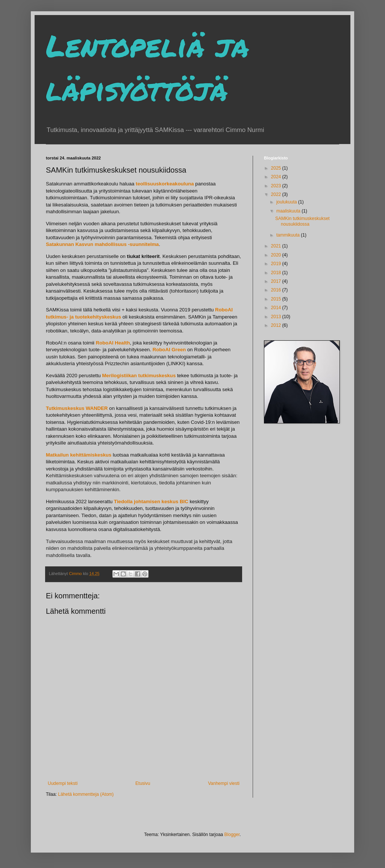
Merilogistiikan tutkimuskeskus (139, 376)
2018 (277, 273)
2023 (277, 186)
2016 (277, 290)
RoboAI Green (169, 350)
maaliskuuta (289, 211)
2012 (277, 325)
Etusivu (143, 783)
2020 (277, 255)
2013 (277, 317)
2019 (277, 264)
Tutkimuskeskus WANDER (77, 408)
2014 (277, 308)
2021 (277, 246)
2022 (277, 194)
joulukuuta (287, 202)
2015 (277, 299)
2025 (277, 168)
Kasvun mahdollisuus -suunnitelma (117, 244)
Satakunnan (61, 244)
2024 (277, 177)
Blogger (232, 835)
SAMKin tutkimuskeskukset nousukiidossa (302, 221)
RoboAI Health (113, 343)
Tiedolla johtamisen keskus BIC (151, 502)
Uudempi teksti (63, 783)
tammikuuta (289, 235)
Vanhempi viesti (224, 783)
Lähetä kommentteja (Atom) (86, 794)
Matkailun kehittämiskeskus (79, 455)
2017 (277, 281)
